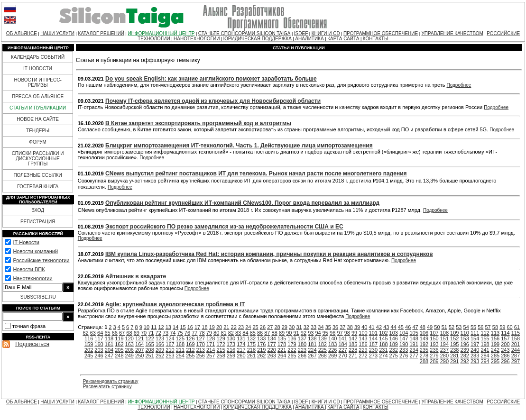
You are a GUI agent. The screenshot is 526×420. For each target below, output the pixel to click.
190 (404, 344)
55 (473, 327)
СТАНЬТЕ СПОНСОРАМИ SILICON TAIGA (245, 33)
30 (292, 327)
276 (404, 356)
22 (234, 327)
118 (109, 338)
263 (272, 356)
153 (465, 338)
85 (253, 333)
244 (516, 350)
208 (149, 350)
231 (383, 350)
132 (251, 338)
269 (332, 356)
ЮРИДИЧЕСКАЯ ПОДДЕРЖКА (258, 39)
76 (187, 333)
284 (485, 356)
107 (434, 333)
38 (350, 327)
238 (454, 350)
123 (160, 338)
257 (211, 356)
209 (160, 350)
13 (168, 327)
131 (241, 338)
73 (166, 333)
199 (495, 344)
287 (516, 356)
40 (364, 327)
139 (323, 338)
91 (296, 333)
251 (149, 356)
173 (231, 344)
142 (353, 338)
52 (452, 327)
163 (129, 344)
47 (415, 327)
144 (373, 338)
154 (475, 338)
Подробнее (459, 85)
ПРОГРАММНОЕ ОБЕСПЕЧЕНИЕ (381, 33)
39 (357, 327)
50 (437, 327)
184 (342, 344)
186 (363, 344)
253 (170, 356)
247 (109, 356)
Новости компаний (35, 251)
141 (342, 338)
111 (475, 333)
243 (505, 350)
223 (302, 350)
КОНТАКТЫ (376, 39)
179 (292, 344)
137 (302, 338)
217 (241, 350)
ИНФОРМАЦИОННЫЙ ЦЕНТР (161, 33)
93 (311, 333)
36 (335, 327)
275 (394, 356)
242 (495, 350)
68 (129, 333)
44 (393, 327)
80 (216, 333)
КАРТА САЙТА (343, 39)
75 (180, 333)
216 (231, 350)
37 (342, 327)
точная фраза (29, 326)
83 (238, 333)
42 (379, 327)
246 (99, 356)
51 (444, 327)
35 (328, 327)
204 (109, 350)
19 (212, 327)
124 (170, 338)
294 (485, 361)
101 (373, 333)
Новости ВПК (29, 269)
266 (302, 356)
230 (373, 350)
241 (485, 350)
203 (99, 350)
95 (325, 333)
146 (394, 338)
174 (241, 344)
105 (414, 333)
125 (180, 338)
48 (423, 327)
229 (363, 350)
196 (465, 344)
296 (505, 361)
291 (454, 361)
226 (332, 350)
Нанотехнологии (32, 278)
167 (170, 344)
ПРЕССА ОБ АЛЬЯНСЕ (38, 96)
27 (270, 327)
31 (299, 327)
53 (459, 327)
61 (517, 327)
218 (251, 350)
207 (139, 350)
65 (107, 333)
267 (312, 356)
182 (323, 344)
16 (190, 327)
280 (444, 356)
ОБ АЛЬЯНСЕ (22, 33)
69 (137, 333)
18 (204, 327)
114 (505, 333)
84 (245, 333)
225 (323, 350)
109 (454, 333)
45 (401, 327)
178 (282, 344)
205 (119, 350)
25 (256, 327)
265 (292, 356)
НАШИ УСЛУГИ (57, 33)
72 (158, 333)
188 (383, 344)
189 (394, 344)
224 (312, 350)
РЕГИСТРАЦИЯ (38, 222)
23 (241, 327)
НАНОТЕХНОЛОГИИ (197, 39)
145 (383, 338)
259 (231, 356)
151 (444, 338)
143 (363, 338)
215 (221, 350)
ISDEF (301, 33)
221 (282, 350)
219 (261, 350)
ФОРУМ (38, 142)
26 (263, 327)
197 (475, 344)
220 (272, 350)
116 (89, 338)
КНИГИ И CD (326, 33)
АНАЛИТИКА (310, 39)
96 (332, 333)
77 (194, 333)
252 (160, 356)
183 (332, 344)
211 (180, 350)
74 (173, 333)
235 (424, 350)
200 (505, 344)
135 (282, 338)
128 (211, 338)
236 (434, 350)
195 (454, 344)
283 (475, 356)
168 (180, 344)
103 (394, 333)
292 (465, 361)
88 (275, 333)
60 (509, 327)
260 (241, 356)
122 (149, 338)
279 (434, 356)
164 (139, 344)
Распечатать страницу (107, 387)
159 (89, 344)
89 (282, 333)
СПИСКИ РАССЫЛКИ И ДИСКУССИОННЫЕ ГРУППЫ (38, 159)
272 (363, 356)
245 (89, 356)
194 (444, 344)
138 (312, 338)
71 (151, 333)
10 (147, 327)
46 (408, 327)
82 (231, 333)
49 (430, 327)
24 (248, 327)
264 (282, 356)
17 (197, 327)
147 (404, 338)
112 (485, 333)
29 (285, 327)
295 (495, 361)
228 (353, 350)
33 (314, 327)
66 (115, 333)
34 (321, 327)
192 (424, 344)
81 (223, 333)
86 (260, 333)
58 (495, 327)
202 (89, 350)
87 (267, 333)
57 (488, 327)
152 (454, 338)
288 (424, 361)
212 (190, 350)
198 (485, 344)
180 (302, 344)
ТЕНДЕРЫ (38, 131)
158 (516, 338)
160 (99, 344)
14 (175, 327)
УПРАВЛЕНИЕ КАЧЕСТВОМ (452, 33)
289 (434, 361)
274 (383, 356)
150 (434, 338)
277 (414, 356)
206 (129, 350)
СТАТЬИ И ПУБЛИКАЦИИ (38, 108)
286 (505, 356)
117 (99, 338)
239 (465, 350)
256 (201, 356)
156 (495, 338)
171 (211, 344)
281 (454, 356)
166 (160, 344)
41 (372, 327)
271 (353, 356)
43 (386, 327)
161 (109, 344)
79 (209, 333)
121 (139, 338)
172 (221, 344)
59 (502, 327)
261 (251, 356)
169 (190, 344)
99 (354, 333)
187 (373, 344)
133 (261, 338)
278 (424, 356)
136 (292, 338)
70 (144, 333)
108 (444, 333)
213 (201, 350)
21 (226, 327)
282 (465, 356)
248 (119, 356)
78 (202, 333)
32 (306, 327)
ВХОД (38, 210)
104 (404, 333)
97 (340, 333)
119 (119, 338)
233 (404, 350)
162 (119, 344)
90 (289, 333)
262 (261, 356)
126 (190, 338)
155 (485, 338)
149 (424, 338)
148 (414, 338)
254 (180, 356)
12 (161, 327)
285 (495, 356)
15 (183, 327)
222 (292, 350)
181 (312, 344)
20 (219, 327)
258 (221, 356)
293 (475, 361)
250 (139, 356)
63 (93, 333)
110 (465, 333)
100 (363, 333)
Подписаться (32, 344)
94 (318, 333)
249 (129, 356)
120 (129, 338)
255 (190, 356)
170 (201, 344)
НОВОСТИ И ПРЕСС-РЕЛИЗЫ (37, 82)
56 (480, 327)
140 (332, 338)
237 (444, 350)
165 (149, 344)
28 (277, 327)
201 (516, 344)
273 (373, 356)
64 (100, 333)
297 (516, 361)
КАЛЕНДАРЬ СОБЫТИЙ (38, 57)
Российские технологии (41, 260)
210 (170, 350)
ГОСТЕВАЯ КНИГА (38, 187)
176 (261, 344)
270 (342, 356)
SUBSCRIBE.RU (38, 297)
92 (304, 333)
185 (353, 344)
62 (85, 333)
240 (475, 350)
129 (221, 338)
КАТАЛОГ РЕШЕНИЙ (101, 33)
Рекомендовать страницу (111, 381)
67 (122, 333)
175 (251, 344)
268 (323, 356)
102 (383, 333)
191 (414, 344)
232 (394, 350)
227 (342, 350)
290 (444, 361)
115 (516, 333)
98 (347, 333)
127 (201, 338)
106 (424, 333)
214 (211, 350)
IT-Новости (26, 242)
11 (154, 327)
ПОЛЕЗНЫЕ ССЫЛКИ (37, 175)
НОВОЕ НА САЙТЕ (38, 119)
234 (414, 350)
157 (505, 338)
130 (231, 338)
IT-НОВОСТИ (38, 68)
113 (495, 333)
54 (466, 327)
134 (272, 338)
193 (434, 344)
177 (272, 344)
